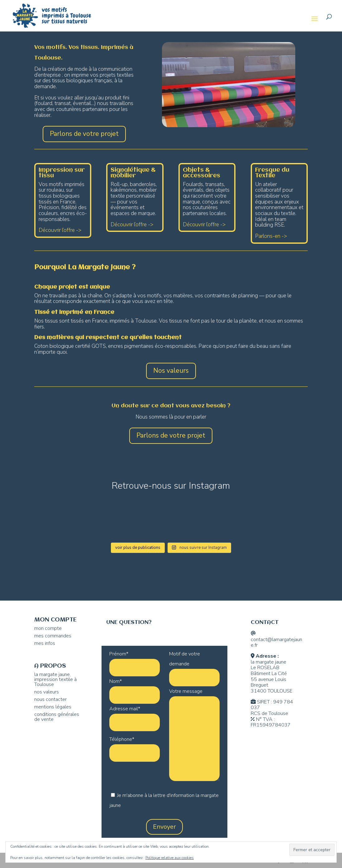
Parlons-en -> (271, 236)
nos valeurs (47, 692)
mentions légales (53, 707)
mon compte (48, 628)
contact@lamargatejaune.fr (276, 643)
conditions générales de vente (57, 717)
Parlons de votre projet (84, 134)
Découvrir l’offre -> (60, 230)
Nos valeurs (171, 371)
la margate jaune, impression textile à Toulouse (55, 679)
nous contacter (50, 699)
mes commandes (53, 636)
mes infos (45, 643)
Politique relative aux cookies (170, 858)
